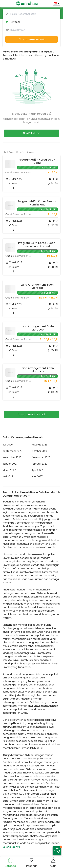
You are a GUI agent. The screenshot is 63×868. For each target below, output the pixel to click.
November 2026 (12, 457)
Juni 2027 (37, 476)
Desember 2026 (41, 457)
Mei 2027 (8, 476)
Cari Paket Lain (32, 133)
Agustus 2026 (39, 445)
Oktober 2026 (40, 451)
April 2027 (37, 470)
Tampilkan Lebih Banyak (32, 414)
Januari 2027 (10, 464)
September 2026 (13, 451)
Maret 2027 (9, 470)
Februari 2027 (39, 464)
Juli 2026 (8, 445)
